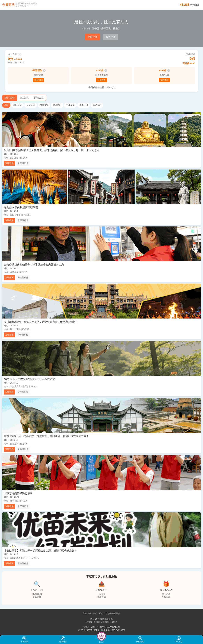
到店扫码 (39, 80)
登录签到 (164, 80)
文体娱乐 (70, 105)
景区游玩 (57, 105)
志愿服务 (44, 105)
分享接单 (101, 80)
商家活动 (97, 105)
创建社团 (93, 37)
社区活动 (17, 105)
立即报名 (9, 163)
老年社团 (84, 105)
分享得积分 (23, 163)
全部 (6, 105)
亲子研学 (31, 105)
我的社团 (111, 37)
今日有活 (8, 5)
